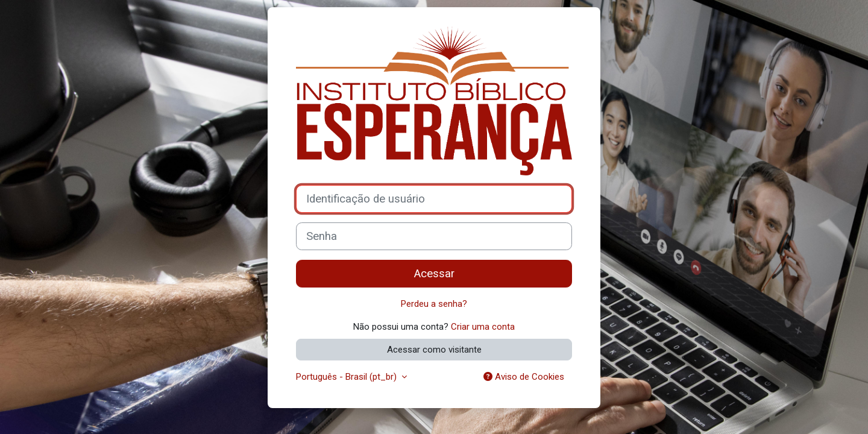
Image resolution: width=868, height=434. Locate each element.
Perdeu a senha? (434, 304)
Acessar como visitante (434, 350)
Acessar (434, 274)
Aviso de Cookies (524, 377)
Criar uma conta (483, 327)
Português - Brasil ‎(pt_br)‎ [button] (348, 377)
